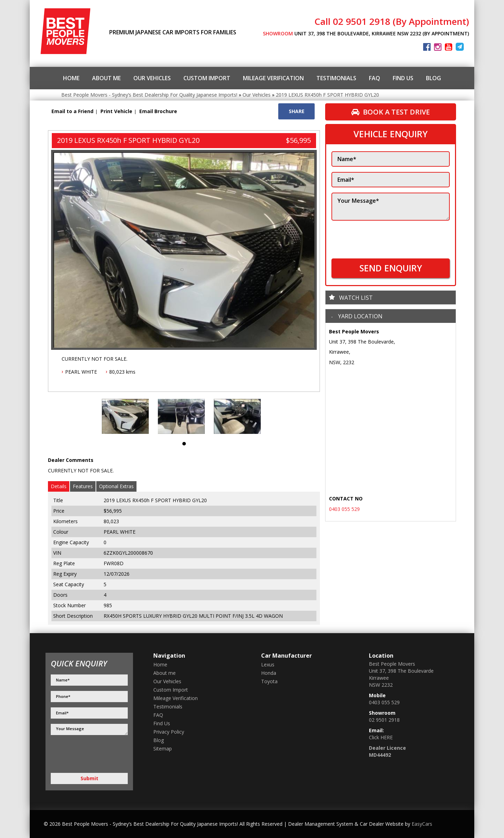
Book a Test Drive (391, 112)
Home (71, 78)
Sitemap (163, 749)
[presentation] (385, 236)
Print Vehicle (116, 111)
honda (269, 673)
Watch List (356, 298)
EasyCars (422, 824)
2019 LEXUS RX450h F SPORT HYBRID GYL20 (327, 95)
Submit (89, 778)
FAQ (374, 78)
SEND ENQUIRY (391, 268)
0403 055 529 (344, 509)
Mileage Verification (273, 78)
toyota (269, 681)
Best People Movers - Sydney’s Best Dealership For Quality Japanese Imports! (149, 95)
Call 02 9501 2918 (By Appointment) (392, 21)
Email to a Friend (72, 111)
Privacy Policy (169, 732)
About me (106, 78)
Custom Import (207, 78)
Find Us (403, 78)
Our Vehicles (152, 78)
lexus (268, 664)
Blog (433, 78)
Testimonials (336, 78)
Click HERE (381, 737)
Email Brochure (158, 111)
